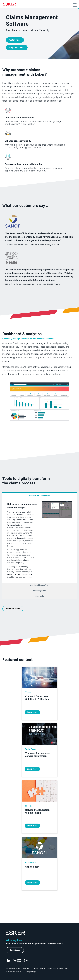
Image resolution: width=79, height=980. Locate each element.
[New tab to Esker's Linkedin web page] (9, 961)
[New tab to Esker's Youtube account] (17, 961)
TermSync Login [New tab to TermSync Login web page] (31, 972)
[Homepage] (10, 4)
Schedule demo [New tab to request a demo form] (13, 609)
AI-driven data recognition (39, 496)
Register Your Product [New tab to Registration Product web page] (14, 972)
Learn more (32, 712)
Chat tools (39, 596)
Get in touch (15, 950)
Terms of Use (51, 968)
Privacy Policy (38, 968)
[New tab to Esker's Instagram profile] (26, 961)
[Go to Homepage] (16, 933)
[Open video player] (57, 518)
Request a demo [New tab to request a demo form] (17, 48)
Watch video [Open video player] (15, 40)
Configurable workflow (39, 585)
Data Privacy (64, 968)
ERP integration (39, 591)
